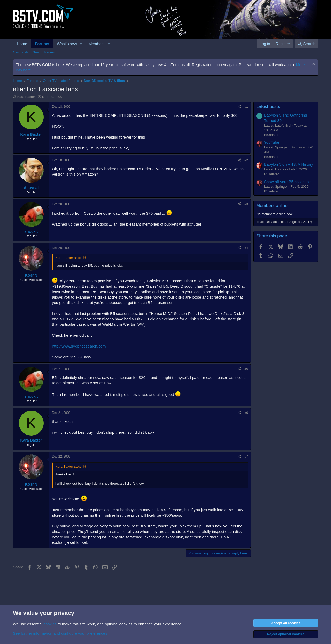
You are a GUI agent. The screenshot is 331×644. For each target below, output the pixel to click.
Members (97, 44)
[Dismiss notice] (313, 65)
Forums (42, 44)
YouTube (272, 142)
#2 (246, 160)
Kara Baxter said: (68, 258)
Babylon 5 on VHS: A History (289, 164)
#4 (246, 248)
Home (22, 44)
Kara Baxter (26, 97)
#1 (246, 107)
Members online (272, 205)
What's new (67, 44)
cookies (50, 624)
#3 (246, 204)
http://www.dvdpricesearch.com (79, 346)
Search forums (44, 52)
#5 (246, 369)
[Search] (306, 44)
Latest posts (268, 107)
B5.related (272, 135)
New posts (21, 52)
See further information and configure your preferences (60, 633)
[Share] (239, 107)
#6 (246, 413)
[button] (81, 44)
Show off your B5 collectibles (289, 182)
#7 (246, 457)
